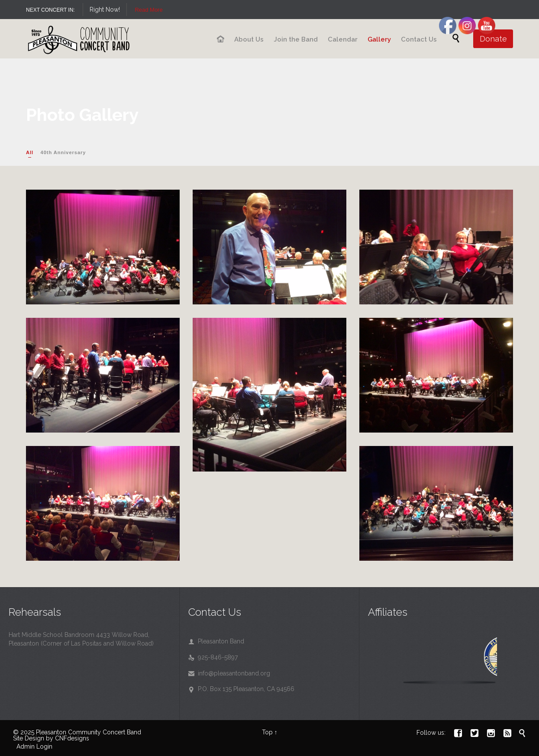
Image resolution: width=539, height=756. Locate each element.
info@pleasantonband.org (229, 673)
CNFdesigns (72, 738)
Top (267, 732)
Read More (255, 10)
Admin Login (34, 746)
